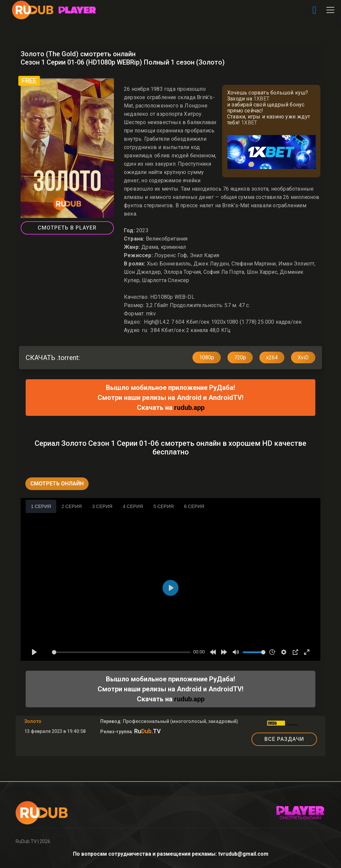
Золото (33, 721)
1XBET (261, 99)
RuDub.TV (26, 841)
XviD (303, 357)
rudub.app (189, 408)
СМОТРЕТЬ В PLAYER (67, 228)
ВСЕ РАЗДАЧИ (284, 739)
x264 (272, 357)
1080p (207, 357)
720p (240, 357)
